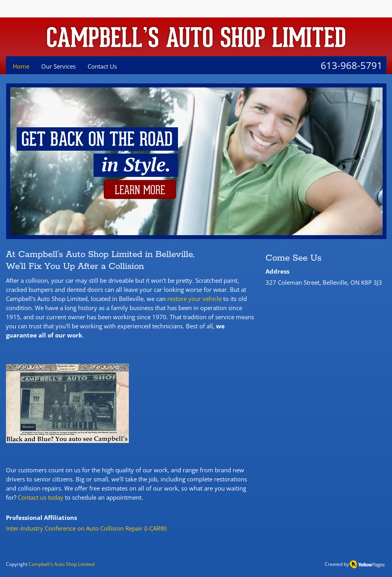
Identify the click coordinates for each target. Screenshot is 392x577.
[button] (67, 403)
